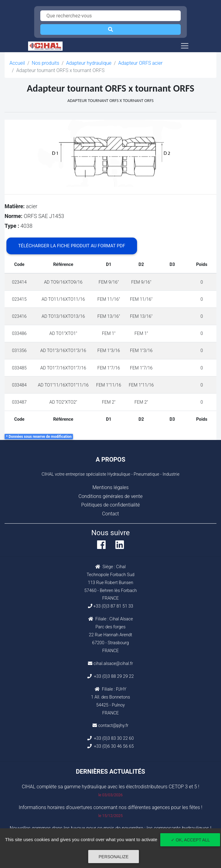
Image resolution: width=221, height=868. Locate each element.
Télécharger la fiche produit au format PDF (72, 246)
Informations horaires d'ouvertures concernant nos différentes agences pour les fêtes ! (110, 807)
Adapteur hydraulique (89, 63)
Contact (110, 514)
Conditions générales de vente (111, 496)
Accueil (17, 63)
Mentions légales (111, 487)
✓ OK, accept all (190, 840)
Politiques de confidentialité (111, 505)
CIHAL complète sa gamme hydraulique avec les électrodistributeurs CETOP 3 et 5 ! (110, 787)
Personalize (114, 857)
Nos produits (45, 63)
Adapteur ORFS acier (140, 63)
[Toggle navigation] (185, 46)
